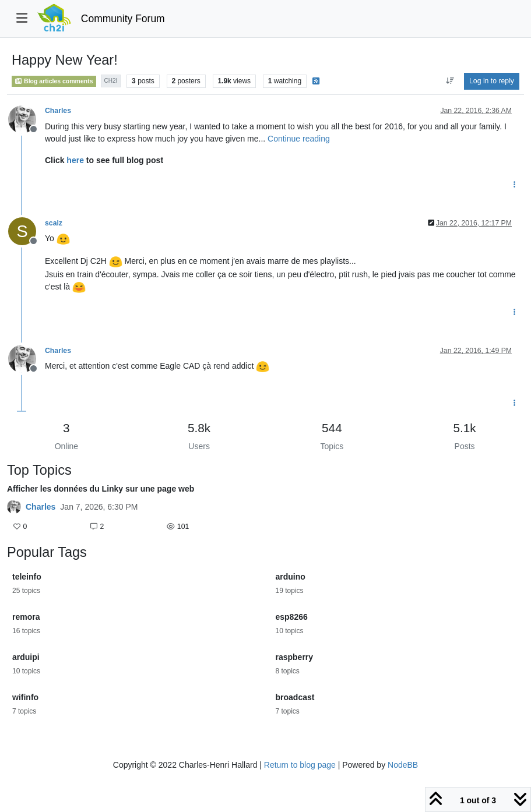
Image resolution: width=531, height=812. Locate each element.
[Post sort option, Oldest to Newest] (450, 81)
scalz (54, 223)
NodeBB (403, 765)
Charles (58, 111)
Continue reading (299, 139)
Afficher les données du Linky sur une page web (101, 489)
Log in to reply (492, 81)
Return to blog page (300, 765)
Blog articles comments (54, 81)
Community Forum (123, 19)
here (75, 160)
